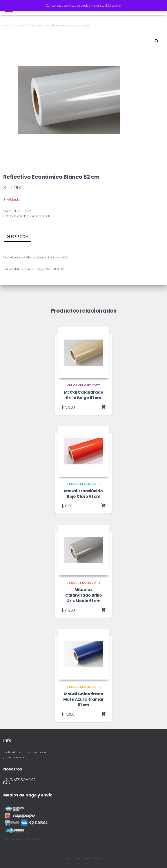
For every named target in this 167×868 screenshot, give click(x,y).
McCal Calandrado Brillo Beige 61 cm (84, 395)
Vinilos (24, 25)
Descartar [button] (114, 5)
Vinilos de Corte (39, 25)
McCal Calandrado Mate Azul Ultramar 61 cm (83, 699)
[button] (157, 41)
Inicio (6, 25)
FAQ (7, 783)
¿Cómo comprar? (14, 757)
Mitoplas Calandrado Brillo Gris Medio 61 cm (84, 595)
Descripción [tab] (17, 236)
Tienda (15, 25)
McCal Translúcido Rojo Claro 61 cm (83, 494)
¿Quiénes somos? (19, 780)
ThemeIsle (96, 858)
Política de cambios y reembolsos (25, 752)
